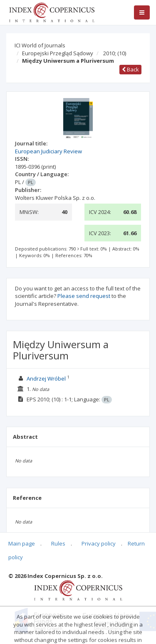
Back (130, 69)
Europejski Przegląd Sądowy (58, 53)
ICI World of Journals (40, 45)
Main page (22, 543)
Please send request (84, 296)
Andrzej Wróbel (46, 379)
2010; (115, 53)
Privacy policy (99, 543)
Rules (58, 543)
